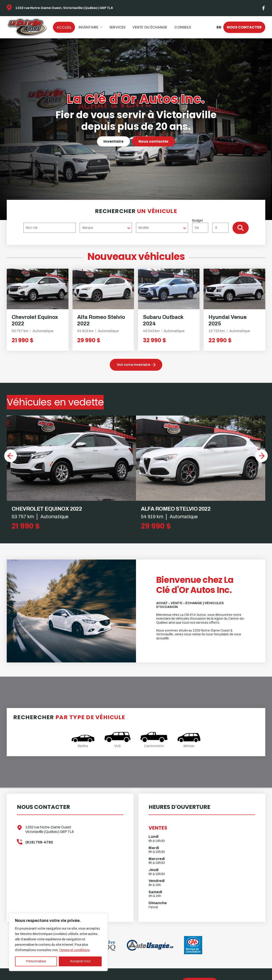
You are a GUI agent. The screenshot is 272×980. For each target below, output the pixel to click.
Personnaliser (36, 961)
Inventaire (88, 27)
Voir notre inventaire (134, 365)
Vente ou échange (150, 27)
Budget (212, 226)
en (219, 27)
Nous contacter (244, 27)
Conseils (183, 27)
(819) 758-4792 (39, 842)
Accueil (64, 27)
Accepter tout (80, 961)
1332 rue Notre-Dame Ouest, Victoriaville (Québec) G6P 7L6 (64, 8)
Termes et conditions (74, 950)
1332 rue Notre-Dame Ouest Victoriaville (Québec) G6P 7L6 (50, 829)
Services (117, 27)
